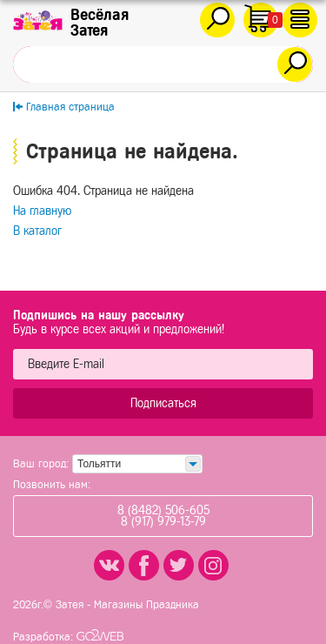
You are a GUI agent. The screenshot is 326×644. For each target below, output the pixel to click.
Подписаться (163, 403)
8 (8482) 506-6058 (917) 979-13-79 (163, 516)
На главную (42, 211)
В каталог (37, 231)
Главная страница (70, 107)
